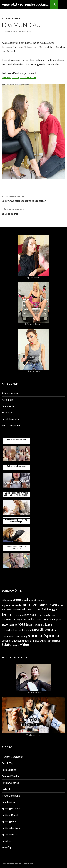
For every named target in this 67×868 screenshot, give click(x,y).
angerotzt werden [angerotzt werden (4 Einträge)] (37, 600)
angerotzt (28, 32)
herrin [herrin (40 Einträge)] (8, 614)
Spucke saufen (33, 211)
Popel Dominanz (11, 796)
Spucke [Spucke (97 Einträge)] (35, 635)
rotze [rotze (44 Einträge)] (23, 624)
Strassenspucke (11, 425)
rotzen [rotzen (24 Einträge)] (46, 624)
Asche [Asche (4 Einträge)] (60, 605)
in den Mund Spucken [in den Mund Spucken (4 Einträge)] (46, 615)
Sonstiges (7, 412)
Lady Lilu (7, 789)
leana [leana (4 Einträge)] (23, 620)
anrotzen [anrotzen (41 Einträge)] (31, 605)
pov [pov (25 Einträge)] (5, 624)
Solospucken (9, 406)
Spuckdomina (9, 834)
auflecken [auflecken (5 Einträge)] (7, 610)
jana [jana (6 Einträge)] (14, 619)
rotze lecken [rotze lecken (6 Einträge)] (34, 625)
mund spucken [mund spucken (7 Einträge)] (57, 619)
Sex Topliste (9, 802)
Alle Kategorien (12, 19)
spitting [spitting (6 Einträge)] (23, 636)
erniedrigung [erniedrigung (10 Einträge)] (46, 609)
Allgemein (7, 400)
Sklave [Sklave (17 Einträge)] (45, 629)
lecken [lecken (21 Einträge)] (31, 619)
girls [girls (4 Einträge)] (56, 610)
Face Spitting (9, 770)
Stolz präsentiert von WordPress (17, 864)
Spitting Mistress (11, 828)
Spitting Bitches (11, 808)
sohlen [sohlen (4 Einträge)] (53, 630)
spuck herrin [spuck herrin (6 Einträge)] (28, 641)
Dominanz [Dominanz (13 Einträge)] (31, 609)
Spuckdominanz (10, 419)
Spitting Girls (9, 821)
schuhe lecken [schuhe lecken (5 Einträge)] (24, 630)
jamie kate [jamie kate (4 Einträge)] (7, 620)
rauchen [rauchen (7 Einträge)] (13, 625)
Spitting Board (10, 815)
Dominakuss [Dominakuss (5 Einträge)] (18, 610)
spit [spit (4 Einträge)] (17, 637)
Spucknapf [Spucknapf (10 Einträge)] (41, 640)
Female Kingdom (11, 776)
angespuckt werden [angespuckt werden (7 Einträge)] (12, 605)
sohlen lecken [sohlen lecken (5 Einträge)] (8, 637)
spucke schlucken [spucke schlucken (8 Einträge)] (12, 641)
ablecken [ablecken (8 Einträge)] (7, 600)
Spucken (7, 841)
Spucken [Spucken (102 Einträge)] (54, 635)
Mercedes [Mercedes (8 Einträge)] (43, 619)
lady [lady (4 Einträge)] (18, 620)
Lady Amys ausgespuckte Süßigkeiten (33, 198)
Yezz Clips (7, 847)
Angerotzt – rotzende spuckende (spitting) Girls (26, 4)
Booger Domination (13, 757)
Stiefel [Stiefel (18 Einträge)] (7, 644)
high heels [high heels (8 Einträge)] (30, 615)
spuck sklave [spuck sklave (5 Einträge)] (54, 641)
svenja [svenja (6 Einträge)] (16, 645)
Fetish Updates (10, 783)
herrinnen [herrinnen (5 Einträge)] (19, 615)
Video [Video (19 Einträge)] (24, 644)
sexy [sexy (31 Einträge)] (36, 629)
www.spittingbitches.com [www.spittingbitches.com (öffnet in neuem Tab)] (19, 77)
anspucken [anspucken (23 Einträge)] (49, 605)
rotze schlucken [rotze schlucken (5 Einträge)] (9, 630)
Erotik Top (8, 763)
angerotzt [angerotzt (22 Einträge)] (20, 599)
